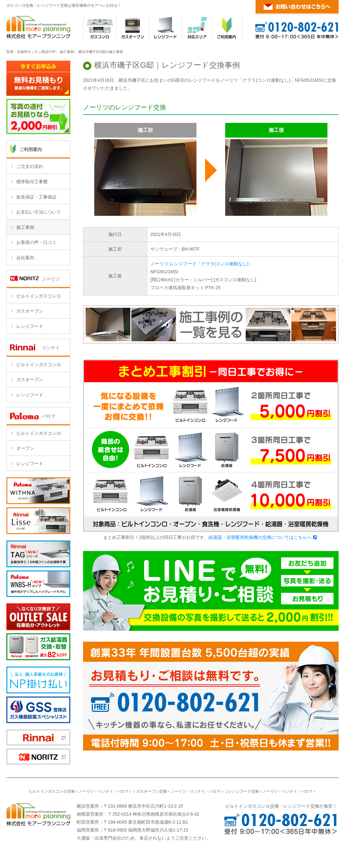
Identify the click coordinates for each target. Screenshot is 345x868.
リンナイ (105, 791)
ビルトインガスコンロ (39, 296)
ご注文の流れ (30, 166)
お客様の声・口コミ (36, 242)
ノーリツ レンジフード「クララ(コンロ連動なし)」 (202, 264)
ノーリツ (86, 791)
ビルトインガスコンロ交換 (52, 791)
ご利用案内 (31, 149)
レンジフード (30, 326)
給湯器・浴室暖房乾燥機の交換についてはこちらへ (260, 537)
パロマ (123, 791)
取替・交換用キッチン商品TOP (31, 52)
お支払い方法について (39, 212)
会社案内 (25, 258)
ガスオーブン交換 (151, 791)
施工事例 (67, 52)
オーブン (25, 448)
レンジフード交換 (243, 791)
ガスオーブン (30, 311)
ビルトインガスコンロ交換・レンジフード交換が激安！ (281, 806)
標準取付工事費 (32, 182)
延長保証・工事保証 (36, 197)
